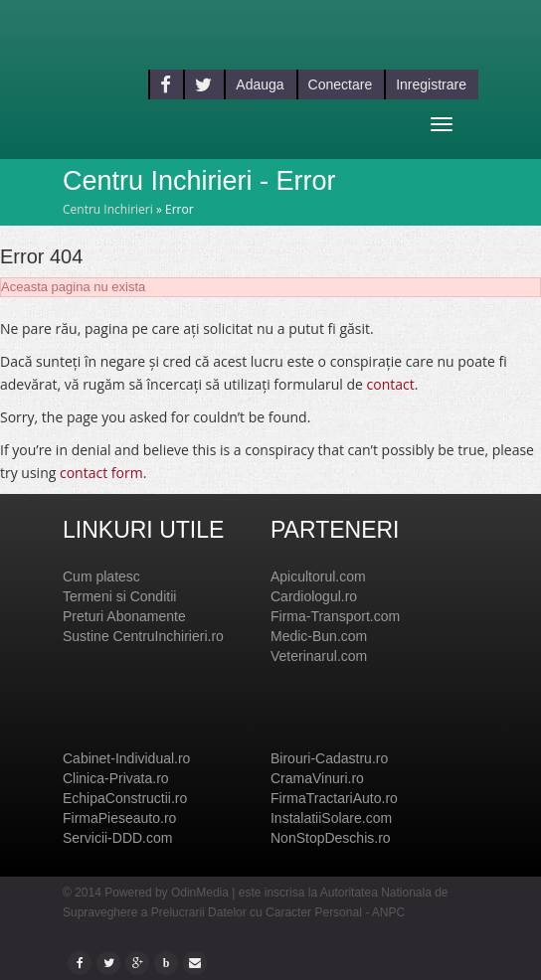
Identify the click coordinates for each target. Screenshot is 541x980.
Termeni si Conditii (119, 596)
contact (391, 384)
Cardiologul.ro (314, 596)
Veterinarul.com (319, 656)
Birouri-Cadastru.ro (329, 758)
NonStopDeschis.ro (331, 838)
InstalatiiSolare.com (331, 818)
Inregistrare (431, 84)
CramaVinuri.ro (317, 778)
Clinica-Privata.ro (116, 778)
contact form (101, 473)
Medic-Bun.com (319, 636)
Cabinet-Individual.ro (126, 758)
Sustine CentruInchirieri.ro (143, 636)
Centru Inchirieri (108, 209)
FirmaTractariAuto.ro (334, 798)
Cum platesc (101, 576)
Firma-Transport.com (335, 616)
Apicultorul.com (318, 576)
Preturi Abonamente (124, 616)
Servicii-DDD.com (117, 838)
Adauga (260, 84)
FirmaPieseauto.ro (119, 818)
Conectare (341, 84)
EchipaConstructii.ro (125, 798)
